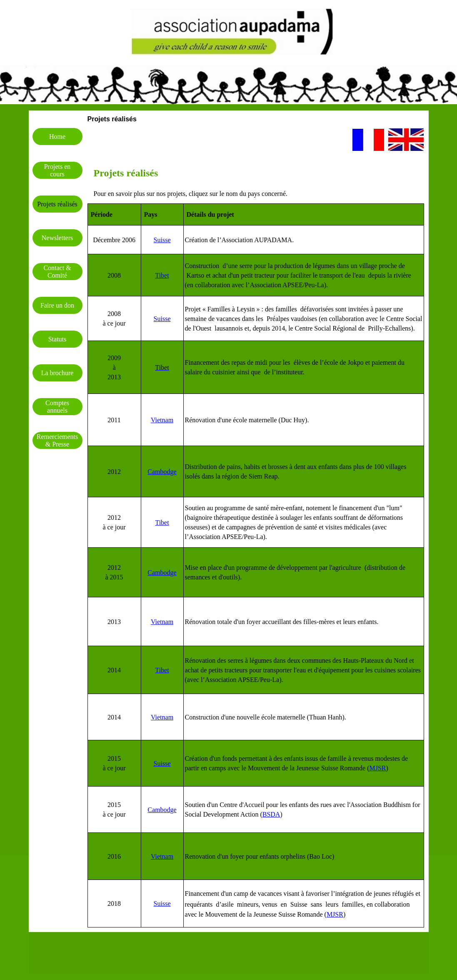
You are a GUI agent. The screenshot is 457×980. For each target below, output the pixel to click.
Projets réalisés (57, 204)
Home (57, 137)
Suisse (162, 240)
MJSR (378, 768)
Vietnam (162, 856)
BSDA (271, 814)
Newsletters (57, 238)
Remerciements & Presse (57, 440)
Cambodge (162, 573)
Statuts (57, 339)
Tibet (162, 275)
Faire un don (57, 305)
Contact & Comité (57, 272)
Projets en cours (57, 170)
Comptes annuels (57, 407)
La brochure (57, 373)
